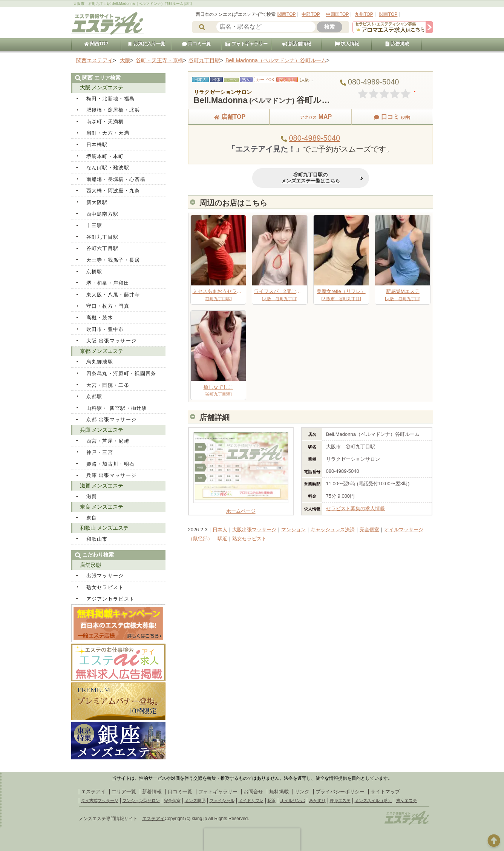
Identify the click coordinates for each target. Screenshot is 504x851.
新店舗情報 (297, 44)
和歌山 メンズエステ (104, 528)
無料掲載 (279, 792)
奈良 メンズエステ (102, 507)
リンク (302, 792)
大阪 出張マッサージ (112, 341)
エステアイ (93, 792)
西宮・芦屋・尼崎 (108, 441)
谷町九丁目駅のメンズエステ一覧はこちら (311, 178)
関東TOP (388, 14)
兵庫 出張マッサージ (112, 475)
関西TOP (286, 14)
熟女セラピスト (249, 539)
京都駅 (94, 396)
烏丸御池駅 (100, 362)
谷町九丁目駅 (103, 237)
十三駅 (94, 225)
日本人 (220, 530)
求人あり (287, 80)
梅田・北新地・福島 (111, 99)
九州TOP (364, 14)
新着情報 (152, 792)
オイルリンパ (293, 800)
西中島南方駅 (103, 214)
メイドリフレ (251, 800)
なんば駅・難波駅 (108, 168)
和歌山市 (97, 539)
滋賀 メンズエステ (102, 486)
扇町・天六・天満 (108, 133)
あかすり (317, 800)
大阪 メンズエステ (102, 87)
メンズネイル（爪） (373, 800)
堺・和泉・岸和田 (108, 283)
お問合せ (253, 792)
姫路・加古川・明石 (111, 464)
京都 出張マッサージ (112, 419)
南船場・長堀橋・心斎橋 (116, 179)
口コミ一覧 (196, 44)
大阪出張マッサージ (254, 530)
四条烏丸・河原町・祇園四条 (121, 373)
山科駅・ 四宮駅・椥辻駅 (117, 408)
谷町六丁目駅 (103, 248)
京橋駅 (94, 272)
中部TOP (311, 14)
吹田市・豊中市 (105, 329)
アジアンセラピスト (111, 599)
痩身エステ (340, 800)
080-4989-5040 (314, 138)
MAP (311, 117)
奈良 (92, 518)
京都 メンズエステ (102, 351)
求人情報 (347, 44)
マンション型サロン (141, 800)
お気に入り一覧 (146, 44)
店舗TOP (229, 117)
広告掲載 (397, 44)
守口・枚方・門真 (108, 306)
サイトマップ (385, 792)
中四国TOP (337, 14)
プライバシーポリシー (340, 792)
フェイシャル (222, 800)
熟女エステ (407, 800)
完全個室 (369, 530)
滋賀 (92, 496)
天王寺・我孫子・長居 (113, 260)
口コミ (392, 117)
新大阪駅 (97, 202)
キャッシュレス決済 (333, 530)
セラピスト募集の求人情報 (355, 508)
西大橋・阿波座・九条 (113, 191)
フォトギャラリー (247, 44)
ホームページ (241, 508)
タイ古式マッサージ (100, 800)
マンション (293, 530)
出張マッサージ (105, 576)
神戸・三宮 (100, 452)
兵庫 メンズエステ (102, 430)
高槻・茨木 (100, 318)
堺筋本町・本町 (105, 156)
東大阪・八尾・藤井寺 (113, 295)
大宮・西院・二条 (108, 385)
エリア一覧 (124, 792)
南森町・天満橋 (105, 122)
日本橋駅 (97, 145)
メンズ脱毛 (195, 800)
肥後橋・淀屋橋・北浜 (113, 110)
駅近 (222, 539)
